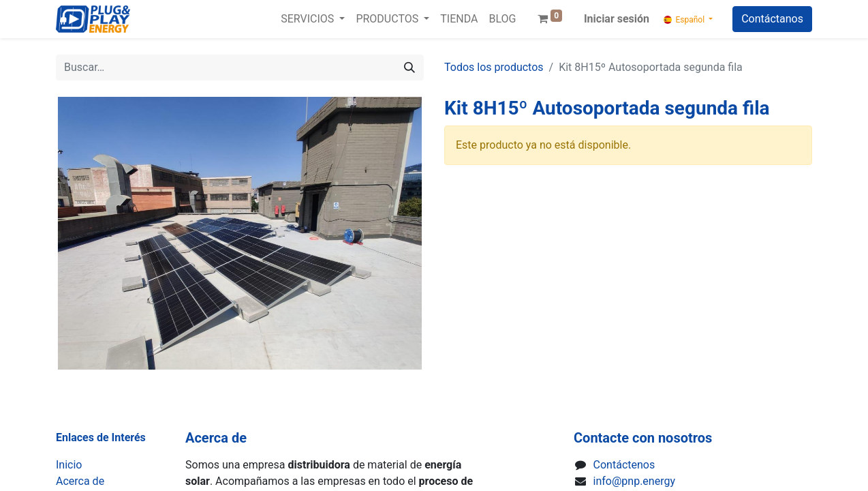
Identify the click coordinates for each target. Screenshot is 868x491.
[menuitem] (459, 19)
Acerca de (80, 481)
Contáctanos (772, 19)
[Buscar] (409, 68)
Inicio (69, 465)
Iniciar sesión (617, 19)
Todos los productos (494, 67)
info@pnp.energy (634, 481)
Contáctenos (624, 465)
